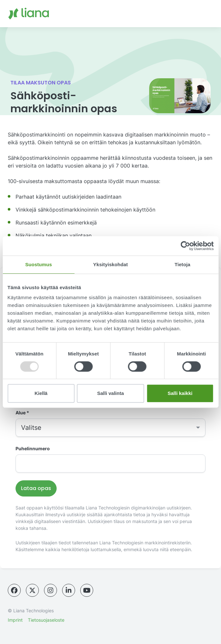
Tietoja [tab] (182, 264)
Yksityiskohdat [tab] (110, 264)
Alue (22, 413)
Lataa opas (36, 488)
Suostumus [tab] (39, 264)
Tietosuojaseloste (46, 620)
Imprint (15, 620)
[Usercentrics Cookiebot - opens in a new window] (185, 246)
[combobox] (110, 428)
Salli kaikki (180, 393)
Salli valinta (110, 393)
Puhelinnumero (33, 448)
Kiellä (41, 393)
